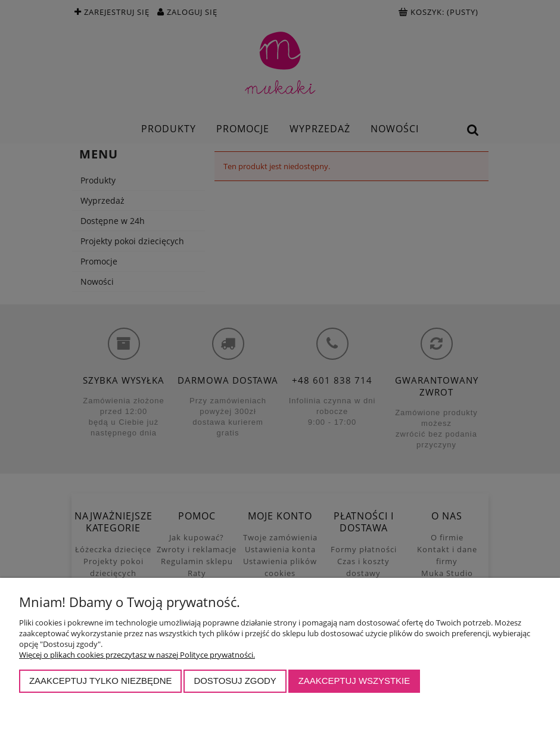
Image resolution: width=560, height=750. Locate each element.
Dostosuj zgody (235, 681)
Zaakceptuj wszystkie (354, 681)
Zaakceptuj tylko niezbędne (101, 681)
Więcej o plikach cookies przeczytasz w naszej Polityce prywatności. (137, 655)
